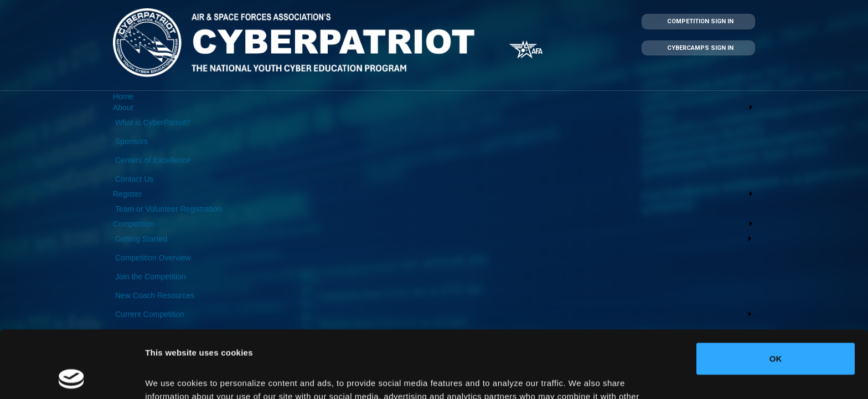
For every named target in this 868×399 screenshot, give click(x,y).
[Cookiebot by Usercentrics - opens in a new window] (72, 377)
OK (776, 296)
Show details (171, 377)
